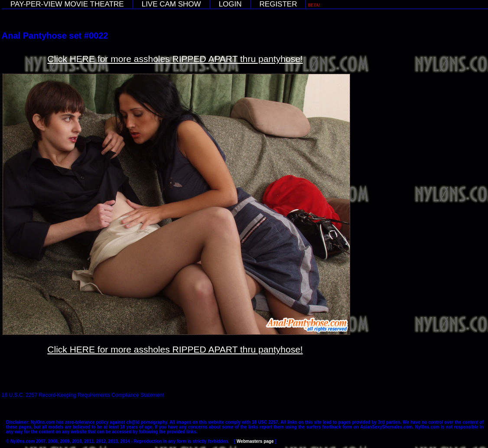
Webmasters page (255, 441)
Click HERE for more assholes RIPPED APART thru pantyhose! (175, 59)
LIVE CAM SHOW (171, 4)
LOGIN (230, 4)
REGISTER (278, 4)
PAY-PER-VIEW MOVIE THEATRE (67, 4)
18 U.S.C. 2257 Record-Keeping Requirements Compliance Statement (83, 395)
